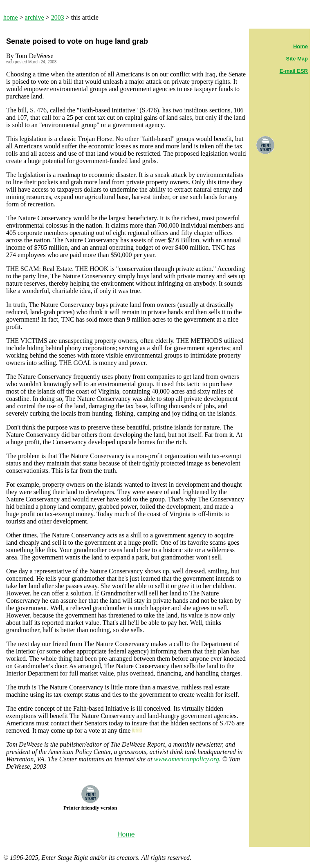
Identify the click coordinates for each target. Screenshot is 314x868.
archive (35, 17)
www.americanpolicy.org (187, 759)
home (11, 17)
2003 (58, 17)
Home (301, 46)
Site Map (297, 59)
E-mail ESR (294, 71)
